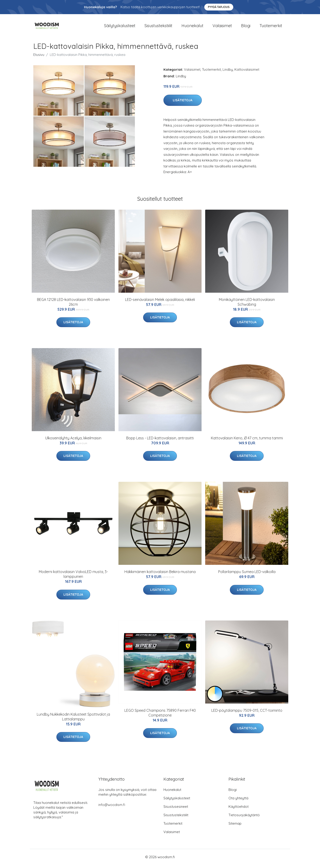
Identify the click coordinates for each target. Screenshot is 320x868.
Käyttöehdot (239, 810)
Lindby (228, 73)
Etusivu (39, 58)
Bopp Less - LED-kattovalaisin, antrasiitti (160, 441)
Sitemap (235, 827)
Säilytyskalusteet (120, 27)
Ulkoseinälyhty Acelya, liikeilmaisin (73, 441)
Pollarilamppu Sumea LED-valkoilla (247, 575)
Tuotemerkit (271, 27)
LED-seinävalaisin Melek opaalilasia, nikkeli (160, 303)
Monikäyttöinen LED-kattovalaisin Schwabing (247, 305)
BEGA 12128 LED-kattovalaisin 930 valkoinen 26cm (73, 305)
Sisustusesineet (176, 810)
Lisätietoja (183, 103)
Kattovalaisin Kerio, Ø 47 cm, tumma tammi (247, 441)
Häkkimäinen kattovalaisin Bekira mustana (160, 575)
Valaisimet (222, 27)
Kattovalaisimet (247, 73)
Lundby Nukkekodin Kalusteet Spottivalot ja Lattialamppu (73, 720)
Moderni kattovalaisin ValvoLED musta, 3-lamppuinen (73, 577)
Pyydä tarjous (219, 7)
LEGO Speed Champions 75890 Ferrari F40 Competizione (160, 716)
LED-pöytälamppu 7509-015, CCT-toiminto (247, 714)
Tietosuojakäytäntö (244, 818)
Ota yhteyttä (238, 801)
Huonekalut (192, 27)
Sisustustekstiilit (158, 27)
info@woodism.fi (112, 808)
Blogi (246, 27)
